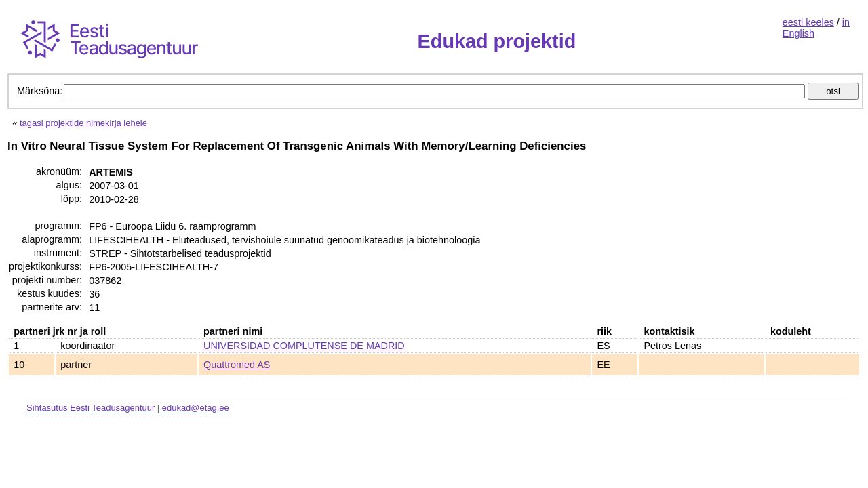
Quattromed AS (237, 365)
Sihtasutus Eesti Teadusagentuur (91, 408)
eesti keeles (808, 22)
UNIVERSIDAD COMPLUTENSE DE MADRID (304, 346)
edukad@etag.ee (196, 408)
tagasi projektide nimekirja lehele (83, 123)
